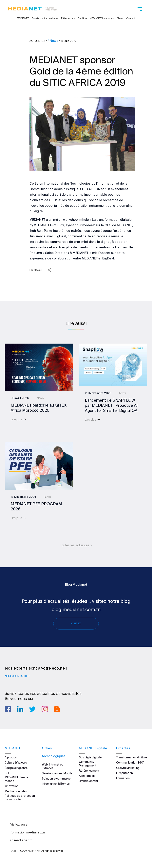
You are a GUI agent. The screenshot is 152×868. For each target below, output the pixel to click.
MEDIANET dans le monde (16, 779)
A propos (11, 757)
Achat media (87, 776)
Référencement (89, 771)
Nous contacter (17, 676)
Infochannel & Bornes (56, 784)
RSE (7, 773)
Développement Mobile (57, 773)
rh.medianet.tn (21, 840)
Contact (131, 18)
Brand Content (89, 781)
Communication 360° (130, 763)
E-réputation (124, 773)
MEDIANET (23, 18)
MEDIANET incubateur (102, 18)
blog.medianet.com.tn (76, 609)
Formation (123, 778)
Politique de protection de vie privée (20, 798)
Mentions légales (16, 791)
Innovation (12, 786)
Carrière (82, 18)
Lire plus (18, 419)
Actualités (37, 41)
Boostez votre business (45, 18)
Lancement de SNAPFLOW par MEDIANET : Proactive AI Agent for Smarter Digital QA (111, 405)
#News (53, 41)
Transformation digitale (132, 757)
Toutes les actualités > (76, 545)
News (120, 18)
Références (68, 18)
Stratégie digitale (90, 757)
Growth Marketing (128, 768)
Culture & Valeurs (16, 763)
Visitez (76, 623)
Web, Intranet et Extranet (52, 766)
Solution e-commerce (56, 779)
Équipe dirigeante (16, 768)
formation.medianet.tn (28, 832)
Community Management (88, 764)
